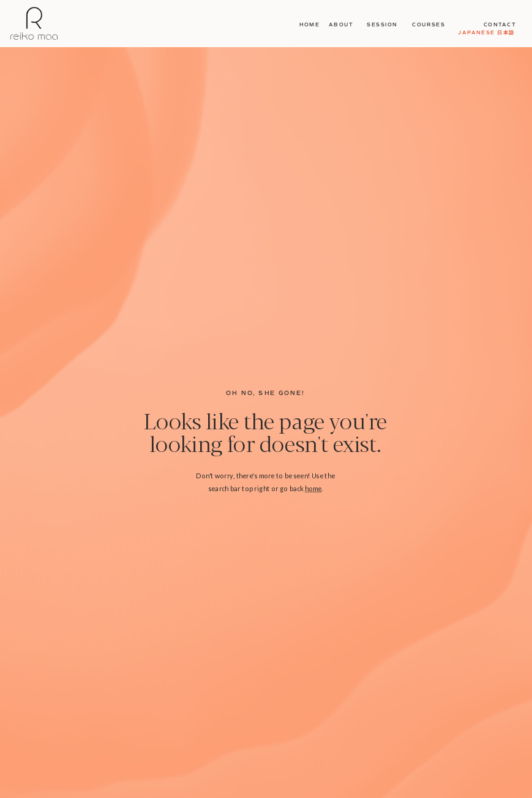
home (313, 488)
